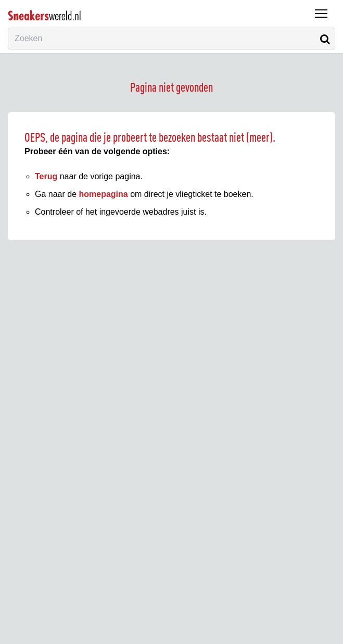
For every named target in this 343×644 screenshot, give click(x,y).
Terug (46, 176)
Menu (319, 8)
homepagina (104, 194)
